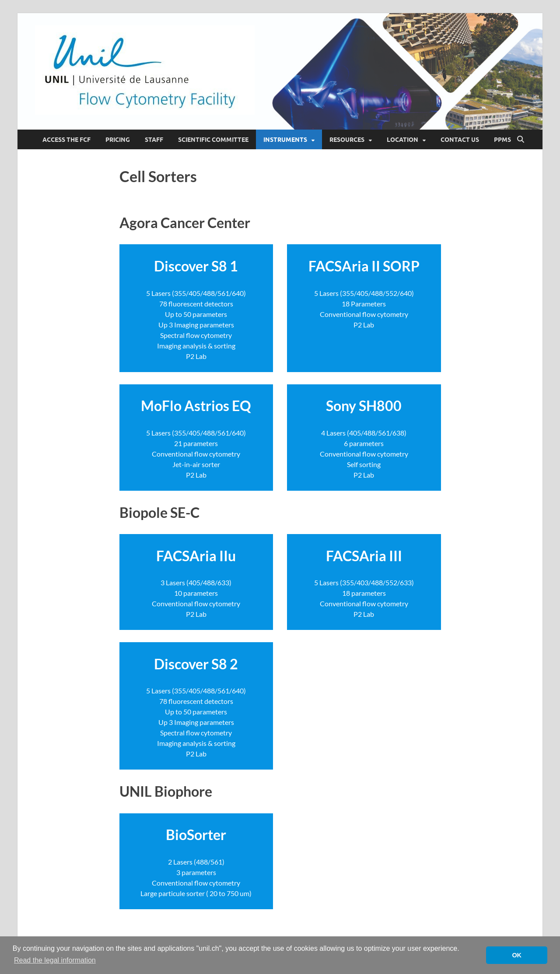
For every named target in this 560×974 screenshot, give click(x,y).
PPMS (502, 140)
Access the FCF (66, 140)
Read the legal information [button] (55, 960)
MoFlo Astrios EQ (196, 406)
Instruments (285, 140)
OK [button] (517, 955)
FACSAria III (364, 556)
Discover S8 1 (196, 266)
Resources (347, 140)
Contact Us (460, 140)
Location (402, 140)
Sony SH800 (364, 406)
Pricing (118, 140)
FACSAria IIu (196, 556)
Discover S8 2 (196, 664)
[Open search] (521, 140)
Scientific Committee (213, 140)
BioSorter (196, 835)
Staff (154, 140)
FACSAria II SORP (364, 266)
